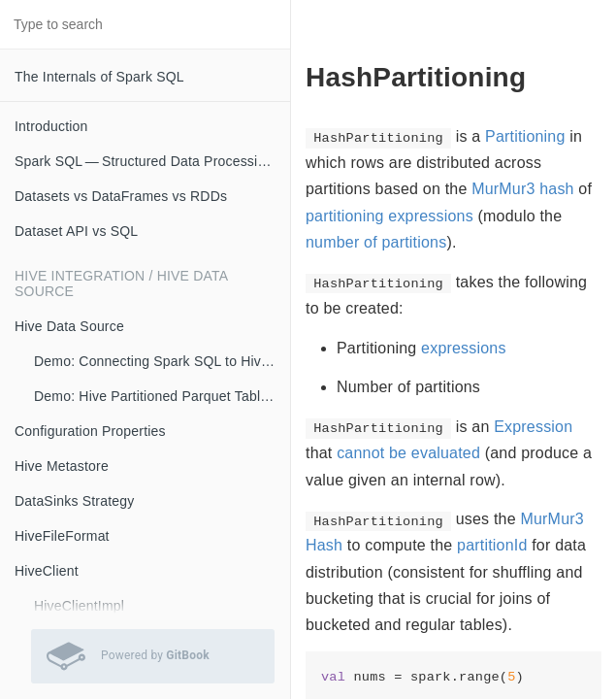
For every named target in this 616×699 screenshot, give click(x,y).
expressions (464, 348)
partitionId (492, 545)
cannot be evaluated (408, 453)
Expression (533, 427)
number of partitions (376, 242)
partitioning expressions (389, 216)
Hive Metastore (62, 466)
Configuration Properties (90, 431)
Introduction (51, 126)
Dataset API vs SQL (76, 231)
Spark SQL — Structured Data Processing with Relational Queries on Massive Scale (152, 161)
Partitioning (525, 136)
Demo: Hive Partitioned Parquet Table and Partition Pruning (162, 396)
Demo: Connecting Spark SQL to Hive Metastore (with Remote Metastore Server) (162, 361)
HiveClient (47, 571)
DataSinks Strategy (74, 501)
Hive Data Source (69, 326)
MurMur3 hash (523, 189)
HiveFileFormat (62, 536)
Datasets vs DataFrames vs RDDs (121, 196)
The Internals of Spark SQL (99, 77)
